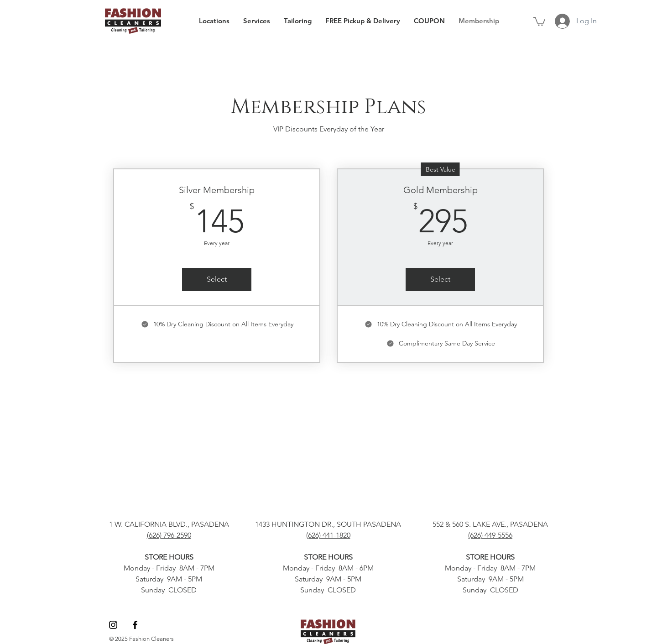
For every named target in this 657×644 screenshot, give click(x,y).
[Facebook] (135, 625)
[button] (539, 21)
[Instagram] (113, 625)
